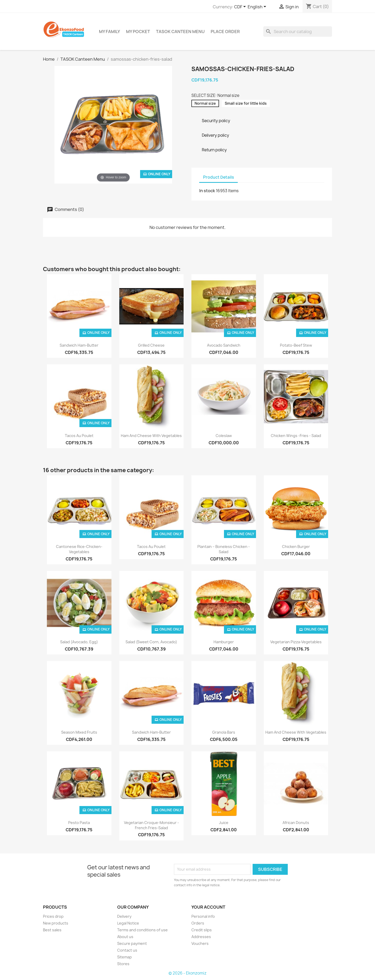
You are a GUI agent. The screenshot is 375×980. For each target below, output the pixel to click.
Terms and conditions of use (142, 930)
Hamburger (224, 642)
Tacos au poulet (79, 436)
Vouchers (200, 943)
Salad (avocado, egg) (79, 642)
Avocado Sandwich (224, 345)
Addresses (201, 937)
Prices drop (53, 916)
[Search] (298, 32)
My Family (110, 32)
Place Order (225, 32)
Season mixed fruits (79, 732)
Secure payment (132, 943)
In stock (207, 191)
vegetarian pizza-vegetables (296, 642)
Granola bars (224, 732)
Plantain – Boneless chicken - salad (224, 549)
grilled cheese (151, 345)
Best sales (52, 930)
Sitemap (124, 957)
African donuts (296, 823)
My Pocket (138, 32)
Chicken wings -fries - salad (296, 436)
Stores (123, 964)
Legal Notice (128, 923)
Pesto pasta (79, 823)
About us (125, 937)
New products (56, 923)
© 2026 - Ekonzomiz (187, 973)
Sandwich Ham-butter (79, 345)
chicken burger (296, 547)
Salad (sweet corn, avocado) (151, 642)
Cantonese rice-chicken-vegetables (79, 549)
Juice (224, 823)
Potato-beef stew (296, 345)
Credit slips (202, 930)
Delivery (124, 916)
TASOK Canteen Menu (180, 32)
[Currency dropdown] (241, 7)
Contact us (127, 950)
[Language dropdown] (258, 7)
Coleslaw (224, 436)
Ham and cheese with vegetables (151, 436)
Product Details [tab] (218, 177)
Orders (198, 923)
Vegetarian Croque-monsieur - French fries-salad (151, 825)
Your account (208, 907)
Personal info (203, 916)
